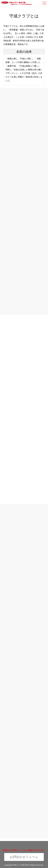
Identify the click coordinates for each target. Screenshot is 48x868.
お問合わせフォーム (24, 857)
